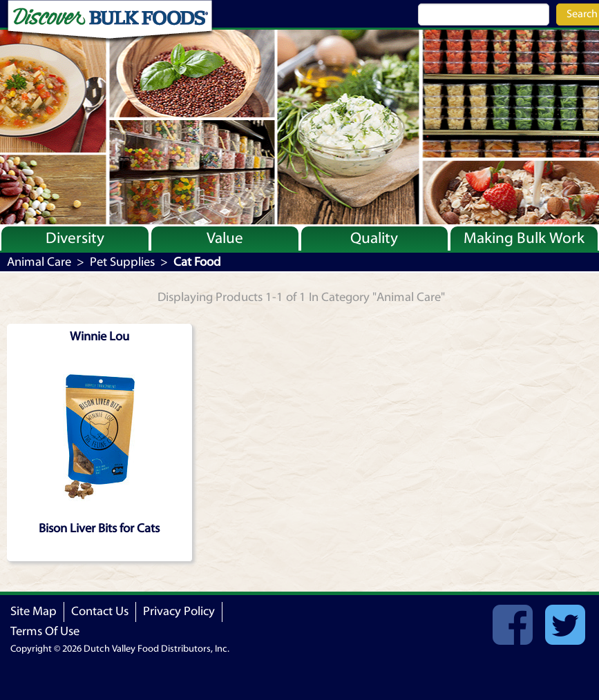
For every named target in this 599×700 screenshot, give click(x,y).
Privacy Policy (179, 611)
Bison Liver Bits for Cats (99, 528)
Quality (374, 238)
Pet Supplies (122, 262)
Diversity (75, 238)
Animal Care (39, 262)
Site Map (34, 611)
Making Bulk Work (524, 238)
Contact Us (100, 611)
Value (225, 238)
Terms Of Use (45, 631)
